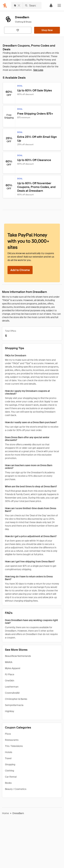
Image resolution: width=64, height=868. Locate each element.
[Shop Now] (47, 30)
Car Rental (11, 777)
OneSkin (10, 681)
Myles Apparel (13, 668)
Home (5, 813)
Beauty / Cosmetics (16, 789)
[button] (59, 5)
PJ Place (10, 674)
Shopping (10, 764)
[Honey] (5, 5)
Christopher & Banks (16, 699)
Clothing (9, 771)
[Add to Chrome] (20, 270)
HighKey (10, 711)
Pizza (8, 734)
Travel (8, 758)
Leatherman (12, 687)
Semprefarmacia (14, 705)
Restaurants (12, 740)
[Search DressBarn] (32, 5)
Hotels (9, 752)
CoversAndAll (12, 693)
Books (8, 783)
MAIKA (9, 662)
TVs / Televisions (14, 746)
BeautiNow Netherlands (18, 656)
